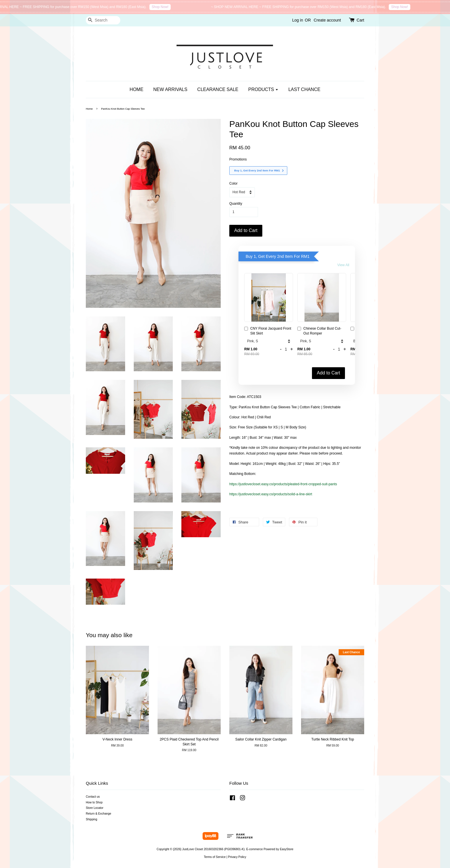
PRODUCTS (263, 89)
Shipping (92, 819)
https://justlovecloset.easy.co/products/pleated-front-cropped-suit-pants (283, 484)
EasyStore (287, 849)
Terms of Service (215, 857)
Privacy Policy (237, 857)
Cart (360, 20)
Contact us (93, 797)
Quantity (236, 204)
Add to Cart (328, 373)
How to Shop (94, 802)
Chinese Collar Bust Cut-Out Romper (319, 331)
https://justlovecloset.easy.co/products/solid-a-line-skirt (271, 494)
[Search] (103, 20)
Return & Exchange (98, 814)
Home (89, 109)
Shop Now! (165, 7)
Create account (327, 20)
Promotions (238, 159)
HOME (137, 89)
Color (233, 183)
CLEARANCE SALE (218, 89)
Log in (298, 20)
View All (343, 265)
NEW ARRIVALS (170, 89)
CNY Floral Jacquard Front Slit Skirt (268, 331)
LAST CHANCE (304, 89)
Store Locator (95, 808)
